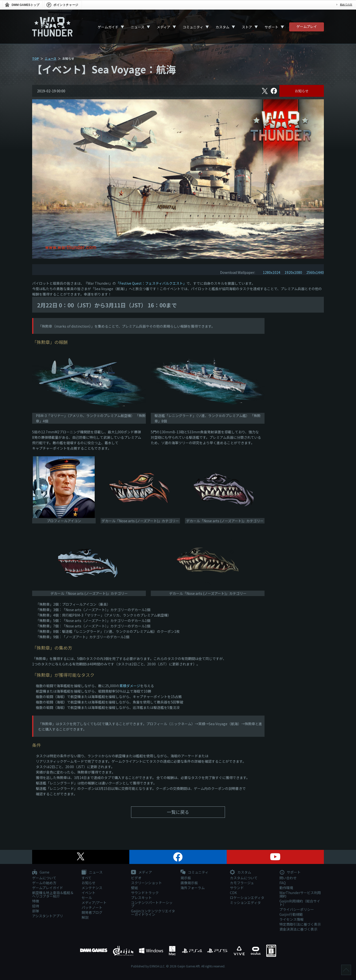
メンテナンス (92, 888)
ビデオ (136, 878)
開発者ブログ (92, 912)
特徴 (36, 901)
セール (87, 898)
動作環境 (286, 888)
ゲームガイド (108, 27)
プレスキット (141, 898)
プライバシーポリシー (297, 909)
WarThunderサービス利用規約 (300, 894)
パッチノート (92, 907)
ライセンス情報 (291, 919)
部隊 (36, 911)
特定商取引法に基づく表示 (300, 924)
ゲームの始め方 (44, 883)
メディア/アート (94, 902)
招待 (36, 906)
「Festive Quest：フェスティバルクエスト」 (151, 283)
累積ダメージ (130, 686)
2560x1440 (315, 272)
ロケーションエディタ (247, 898)
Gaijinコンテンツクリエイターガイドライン (153, 913)
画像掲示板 (189, 883)
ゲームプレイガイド (48, 888)
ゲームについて (44, 878)
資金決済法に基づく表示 (298, 929)
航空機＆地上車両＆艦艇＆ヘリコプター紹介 (53, 894)
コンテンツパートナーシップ (152, 904)
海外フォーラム (193, 888)
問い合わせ (288, 878)
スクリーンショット (146, 883)
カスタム (222, 27)
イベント (89, 893)
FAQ (283, 883)
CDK (233, 893)
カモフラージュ (242, 883)
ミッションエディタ (245, 902)
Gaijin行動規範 (291, 914)
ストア (247, 27)
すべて (87, 878)
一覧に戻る (178, 812)
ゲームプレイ (307, 26)
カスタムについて (244, 878)
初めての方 (346, 5)
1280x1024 (272, 272)
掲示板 (186, 878)
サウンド (237, 888)
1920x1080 (293, 272)
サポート (271, 27)
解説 (85, 917)
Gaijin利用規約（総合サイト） (300, 903)
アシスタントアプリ (48, 916)
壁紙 (134, 888)
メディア (164, 27)
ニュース (138, 27)
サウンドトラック (145, 893)
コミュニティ (193, 27)
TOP (35, 58)
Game (41, 872)
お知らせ (302, 91)
